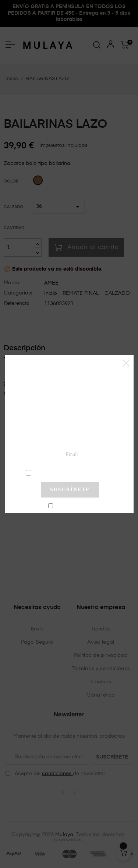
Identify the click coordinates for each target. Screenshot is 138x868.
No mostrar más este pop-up (73, 506)
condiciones (71, 472)
